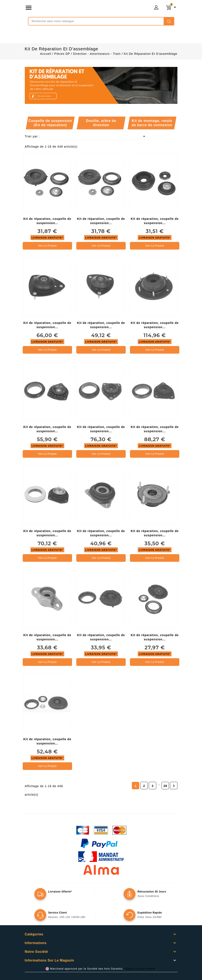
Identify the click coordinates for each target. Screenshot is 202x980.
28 (165, 786)
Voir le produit (47, 246)
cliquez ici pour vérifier (140, 969)
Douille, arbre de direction (101, 123)
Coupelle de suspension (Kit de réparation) (50, 123)
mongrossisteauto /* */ (81, 8)
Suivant (174, 786)
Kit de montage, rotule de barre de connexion (152, 123)
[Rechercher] (101, 21)
